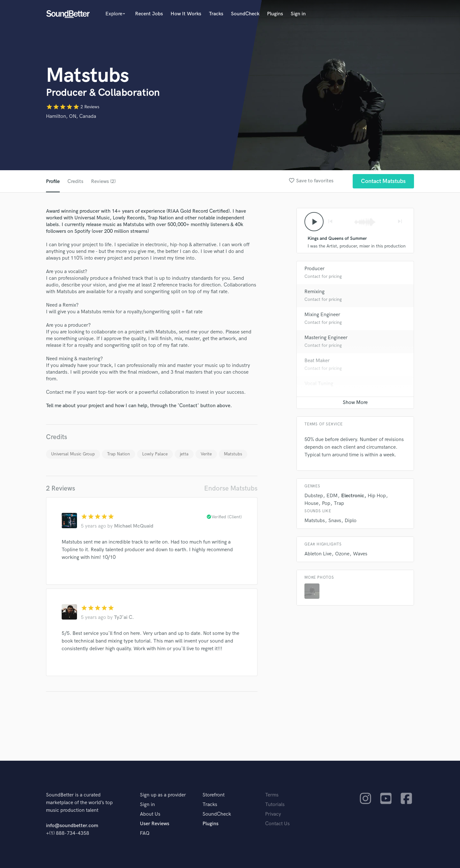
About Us (150, 814)
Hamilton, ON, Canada (71, 116)
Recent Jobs (149, 14)
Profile (53, 182)
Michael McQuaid (134, 526)
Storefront (214, 795)
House (311, 503)
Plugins (275, 14)
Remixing (314, 292)
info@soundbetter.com (72, 826)
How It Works (186, 14)
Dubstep (314, 496)
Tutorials (275, 805)
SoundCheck (245, 14)
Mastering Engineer (326, 338)
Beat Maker (317, 361)
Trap (339, 503)
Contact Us (277, 824)
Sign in (298, 14)
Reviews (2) (103, 182)
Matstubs (233, 454)
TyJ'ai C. (124, 617)
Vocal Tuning (319, 384)
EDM (332, 496)
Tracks (216, 14)
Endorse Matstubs (231, 488)
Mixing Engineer (322, 315)
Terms (272, 795)
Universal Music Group (73, 454)
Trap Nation (119, 454)
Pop (326, 503)
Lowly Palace (155, 454)
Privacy (273, 814)
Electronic (353, 496)
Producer (314, 269)
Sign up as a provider (163, 795)
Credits (75, 182)
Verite (206, 454)
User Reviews (155, 824)
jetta (184, 454)
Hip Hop (377, 496)
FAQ (145, 833)
